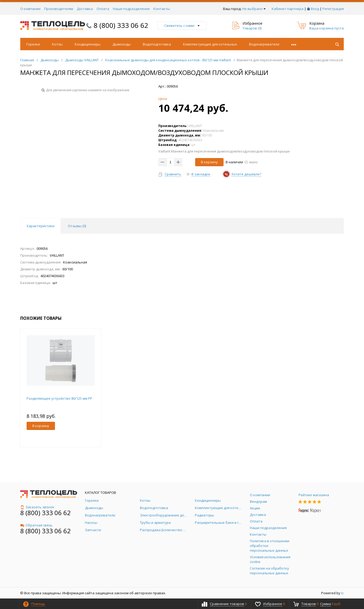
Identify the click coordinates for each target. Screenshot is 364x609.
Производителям (59, 9)
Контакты (162, 9)
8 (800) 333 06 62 (121, 25)
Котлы (57, 44)
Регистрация (333, 9)
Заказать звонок (37, 507)
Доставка (85, 9)
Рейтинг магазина (314, 495)
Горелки (33, 44)
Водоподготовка (157, 44)
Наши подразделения (131, 9)
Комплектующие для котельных (210, 44)
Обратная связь (36, 525)
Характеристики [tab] (41, 226)
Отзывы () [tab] (77, 226)
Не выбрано (254, 9)
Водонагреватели (264, 44)
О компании (30, 9)
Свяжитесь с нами (182, 26)
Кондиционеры (88, 44)
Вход (315, 9)
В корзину (209, 162)
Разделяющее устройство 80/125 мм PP (59, 398)
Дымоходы (122, 44)
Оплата (103, 9)
